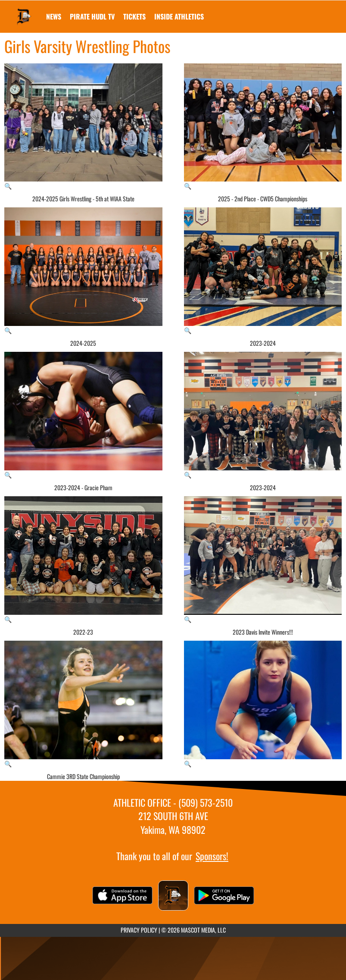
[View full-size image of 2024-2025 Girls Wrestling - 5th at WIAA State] (83, 127)
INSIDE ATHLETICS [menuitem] (179, 16)
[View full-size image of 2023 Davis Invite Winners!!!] (263, 560)
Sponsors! (212, 856)
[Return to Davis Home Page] (24, 11)
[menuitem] (54, 16)
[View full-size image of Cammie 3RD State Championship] (83, 704)
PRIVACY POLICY (139, 930)
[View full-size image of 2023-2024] (263, 271)
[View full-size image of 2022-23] (83, 560)
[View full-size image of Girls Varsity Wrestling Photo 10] (263, 704)
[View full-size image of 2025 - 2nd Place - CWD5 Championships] (263, 127)
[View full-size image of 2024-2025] (83, 271)
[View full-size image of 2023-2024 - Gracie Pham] (83, 415)
